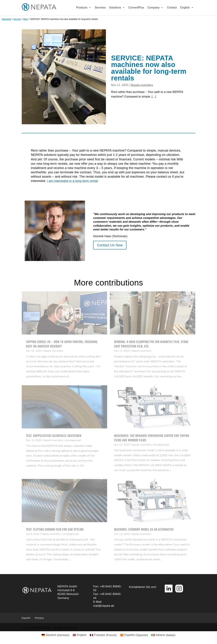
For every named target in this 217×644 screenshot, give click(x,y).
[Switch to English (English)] (80, 635)
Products (84, 8)
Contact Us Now (110, 245)
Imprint (26, 618)
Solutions (117, 8)
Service (17, 19)
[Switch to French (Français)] (103, 635)
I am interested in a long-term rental (72, 181)
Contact (172, 8)
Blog (25, 19)
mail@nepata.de (104, 606)
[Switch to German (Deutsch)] (55, 635)
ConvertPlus (136, 8)
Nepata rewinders (142, 85)
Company (156, 8)
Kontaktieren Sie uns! (143, 587)
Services (100, 8)
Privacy (39, 618)
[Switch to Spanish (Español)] (134, 635)
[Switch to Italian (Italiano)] (164, 635)
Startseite (6, 19)
